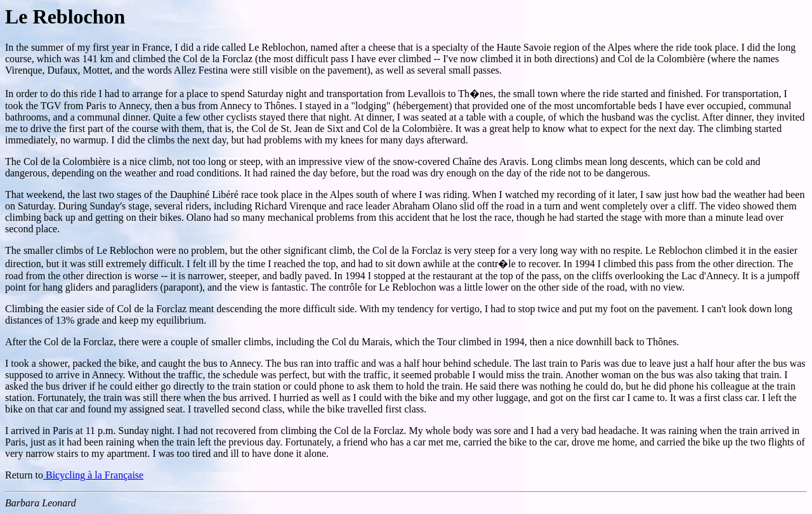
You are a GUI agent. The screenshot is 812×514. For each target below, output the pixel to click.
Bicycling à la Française (93, 475)
